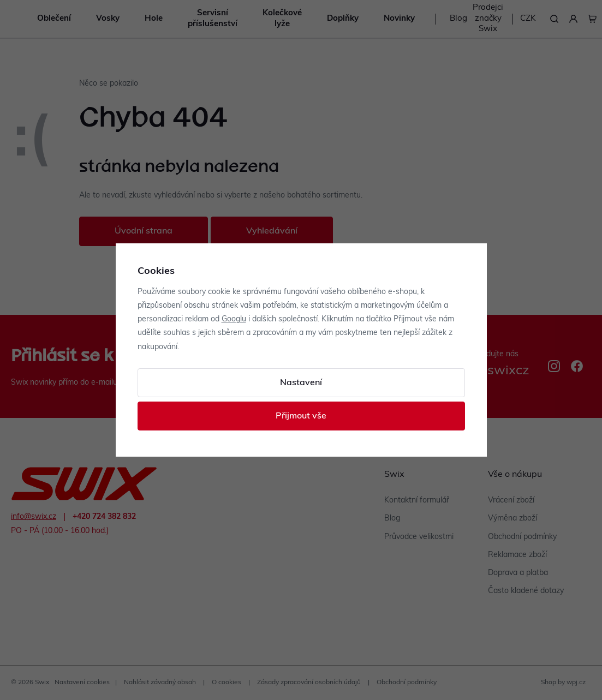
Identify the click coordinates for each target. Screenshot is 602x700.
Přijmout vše (301, 416)
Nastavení (301, 383)
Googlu (234, 319)
